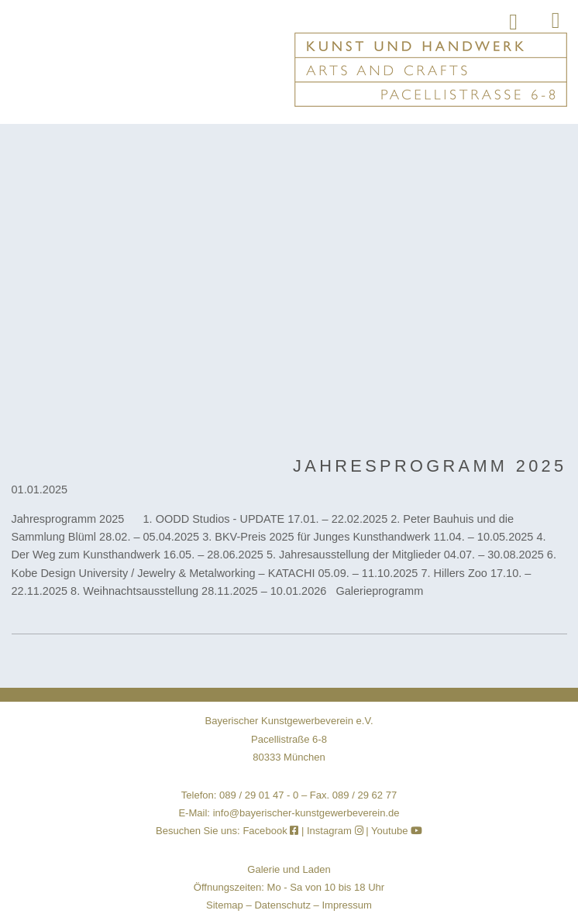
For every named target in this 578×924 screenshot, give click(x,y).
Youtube (397, 831)
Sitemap (225, 905)
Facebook (272, 831)
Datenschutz (282, 905)
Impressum (347, 905)
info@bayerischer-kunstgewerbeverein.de (306, 813)
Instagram (335, 831)
